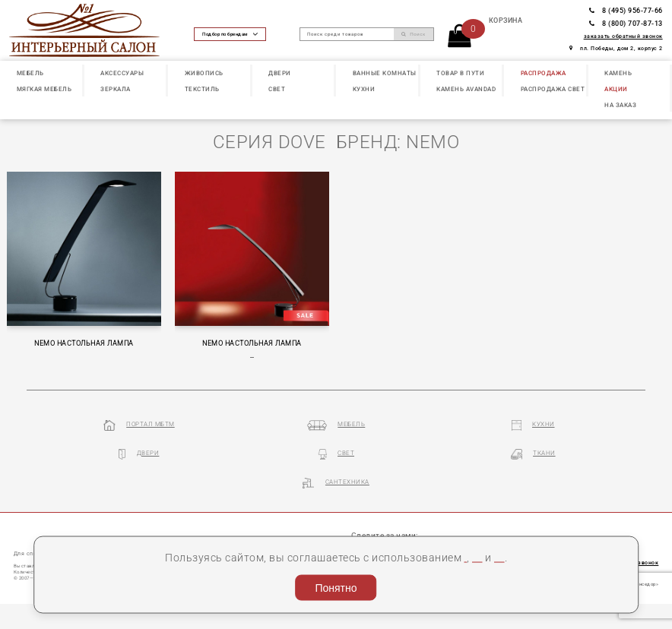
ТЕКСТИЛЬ (202, 89)
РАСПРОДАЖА (544, 73)
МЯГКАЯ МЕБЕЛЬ (44, 89)
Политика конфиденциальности (335, 554)
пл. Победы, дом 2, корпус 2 (616, 48)
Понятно (336, 584)
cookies (396, 536)
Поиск (413, 34)
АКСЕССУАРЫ (122, 73)
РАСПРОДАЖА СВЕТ (553, 89)
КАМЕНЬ (618, 73)
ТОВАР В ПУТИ (460, 73)
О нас (24, 530)
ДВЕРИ (280, 73)
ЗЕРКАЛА (116, 89)
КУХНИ (364, 89)
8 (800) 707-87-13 (626, 24)
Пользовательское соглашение (503, 536)
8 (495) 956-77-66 (626, 11)
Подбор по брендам (230, 34)
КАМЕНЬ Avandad (466, 89)
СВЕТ (277, 89)
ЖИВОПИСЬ (204, 73)
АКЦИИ (616, 89)
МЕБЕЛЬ (30, 73)
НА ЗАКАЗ (620, 105)
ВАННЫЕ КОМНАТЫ (385, 73)
